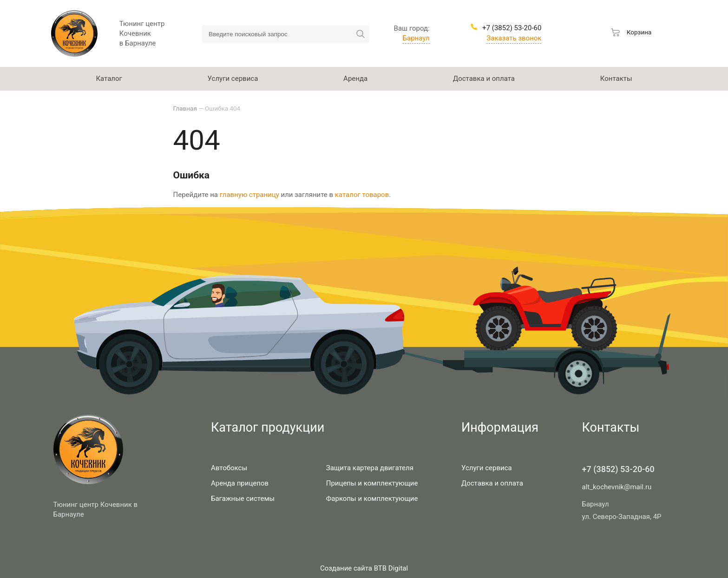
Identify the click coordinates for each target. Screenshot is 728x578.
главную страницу (249, 195)
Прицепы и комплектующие (372, 483)
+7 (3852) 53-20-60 (618, 469)
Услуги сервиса (487, 468)
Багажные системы (243, 499)
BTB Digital (391, 568)
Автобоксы (229, 468)
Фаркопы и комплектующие (372, 499)
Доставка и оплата (492, 483)
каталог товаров (362, 195)
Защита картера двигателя (370, 468)
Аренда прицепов (240, 483)
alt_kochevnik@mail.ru (617, 487)
